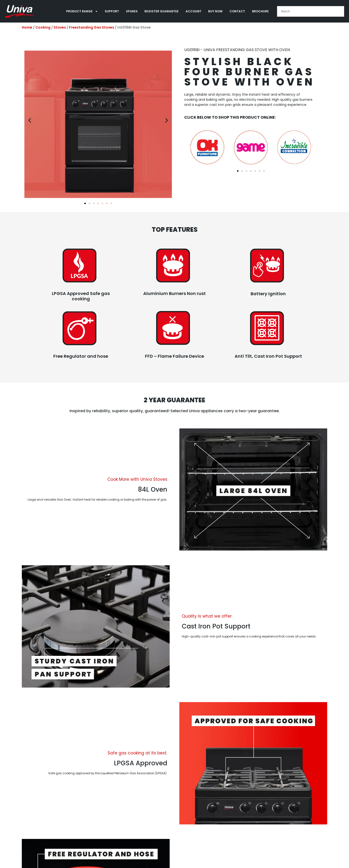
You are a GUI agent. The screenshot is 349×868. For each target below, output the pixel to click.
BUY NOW (215, 11)
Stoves (60, 27)
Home (27, 27)
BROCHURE (260, 11)
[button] (30, 120)
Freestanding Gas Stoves (92, 27)
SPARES (132, 11)
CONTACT (237, 11)
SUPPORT (112, 11)
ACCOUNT (194, 11)
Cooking (43, 27)
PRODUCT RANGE (82, 11)
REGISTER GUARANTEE (162, 11)
